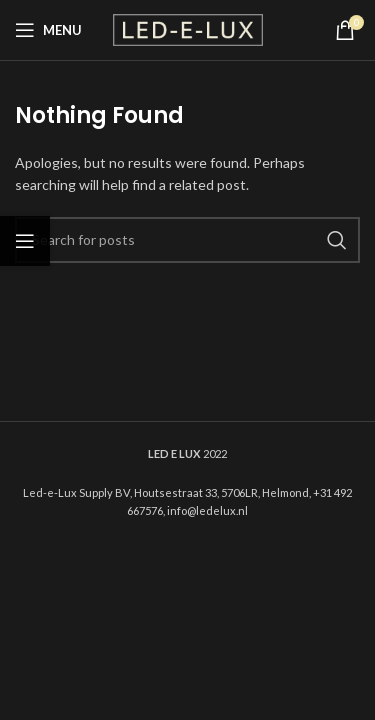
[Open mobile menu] (48, 30)
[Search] (187, 240)
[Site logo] (188, 28)
